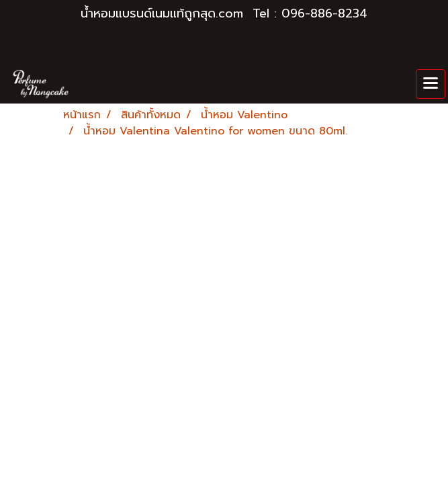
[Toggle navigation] (431, 84)
